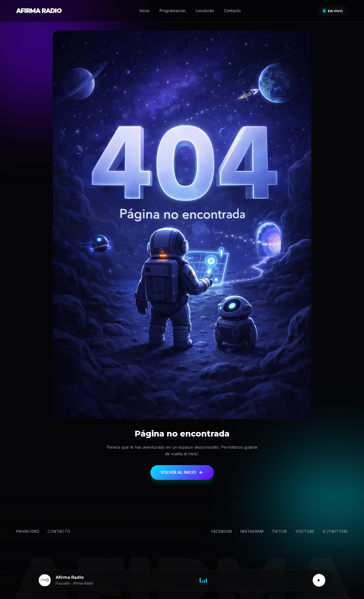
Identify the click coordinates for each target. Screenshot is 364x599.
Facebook (222, 531)
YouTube (305, 531)
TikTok (279, 531)
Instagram (252, 531)
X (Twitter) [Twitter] (335, 531)
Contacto (232, 11)
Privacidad (28, 531)
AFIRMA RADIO (39, 11)
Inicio (144, 11)
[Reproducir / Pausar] (319, 580)
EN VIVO (333, 11)
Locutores (205, 11)
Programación (173, 11)
